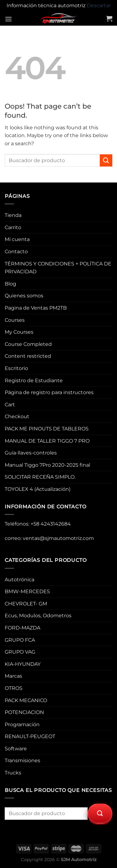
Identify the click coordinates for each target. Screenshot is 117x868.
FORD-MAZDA (22, 628)
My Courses (19, 332)
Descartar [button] (99, 5)
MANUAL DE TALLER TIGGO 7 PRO (47, 441)
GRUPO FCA (20, 640)
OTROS (14, 688)
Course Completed (28, 344)
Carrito (13, 227)
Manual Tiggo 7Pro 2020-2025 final (47, 465)
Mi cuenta (17, 239)
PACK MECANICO (26, 700)
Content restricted (28, 356)
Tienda (13, 215)
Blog (10, 284)
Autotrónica (19, 580)
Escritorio (16, 368)
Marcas (13, 676)
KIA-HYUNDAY (23, 664)
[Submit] (106, 160)
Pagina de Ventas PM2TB (36, 308)
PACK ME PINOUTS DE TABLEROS (47, 429)
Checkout (17, 416)
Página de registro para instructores (49, 392)
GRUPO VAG (20, 652)
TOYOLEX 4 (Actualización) (38, 489)
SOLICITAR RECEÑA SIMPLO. (40, 477)
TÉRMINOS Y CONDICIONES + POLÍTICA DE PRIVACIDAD (58, 268)
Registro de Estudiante (34, 380)
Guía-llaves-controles (31, 453)
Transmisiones (22, 760)
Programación (22, 724)
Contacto (16, 252)
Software (16, 749)
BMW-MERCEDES (27, 591)
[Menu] (8, 19)
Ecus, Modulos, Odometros (38, 616)
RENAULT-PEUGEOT (30, 736)
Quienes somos (24, 296)
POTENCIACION (24, 712)
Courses (15, 320)
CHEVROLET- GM (26, 604)
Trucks (13, 773)
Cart (10, 405)
